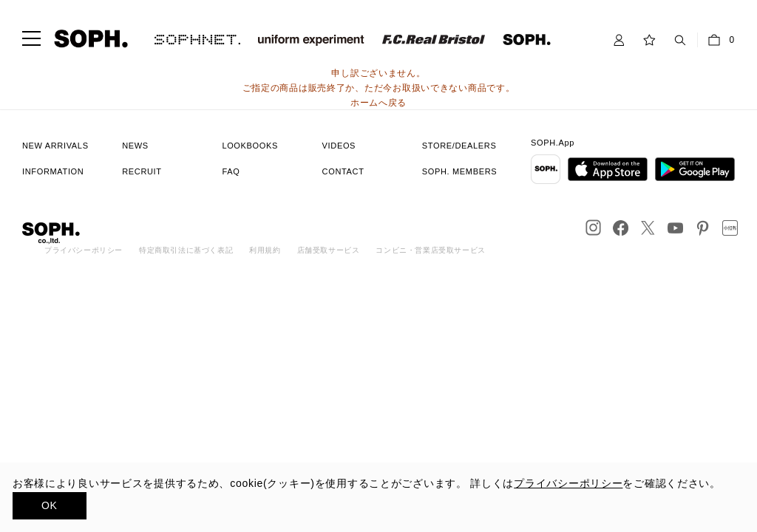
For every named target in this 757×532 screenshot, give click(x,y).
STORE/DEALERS (459, 146)
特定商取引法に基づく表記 (186, 250)
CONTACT (343, 171)
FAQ (231, 171)
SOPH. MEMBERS (459, 171)
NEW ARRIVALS (55, 146)
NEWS (135, 146)
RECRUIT (142, 171)
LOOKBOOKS (250, 146)
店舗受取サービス (329, 250)
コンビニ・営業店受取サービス (430, 250)
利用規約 (265, 250)
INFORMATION (53, 171)
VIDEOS (339, 146)
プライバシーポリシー (84, 250)
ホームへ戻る (378, 103)
